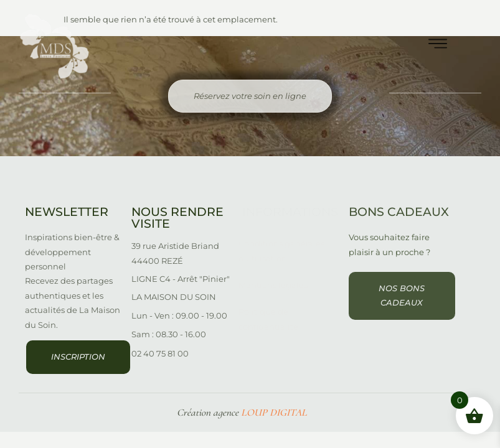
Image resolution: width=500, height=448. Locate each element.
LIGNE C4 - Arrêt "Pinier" (181, 279)
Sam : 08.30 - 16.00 (169, 334)
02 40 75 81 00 (160, 353)
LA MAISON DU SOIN (174, 297)
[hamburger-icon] (437, 46)
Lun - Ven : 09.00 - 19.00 (179, 315)
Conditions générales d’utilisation (281, 250)
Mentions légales (273, 285)
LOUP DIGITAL (274, 413)
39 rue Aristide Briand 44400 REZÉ (175, 253)
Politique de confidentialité (268, 319)
